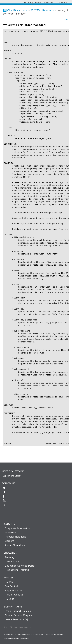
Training (10, 557)
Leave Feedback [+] (16, 619)
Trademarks (8, 635)
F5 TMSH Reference (43, 10)
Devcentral (50, 3)
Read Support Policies (18, 611)
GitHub (37, 3)
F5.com (28, 3)
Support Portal (13, 591)
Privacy (25, 635)
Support (63, 3)
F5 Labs (10, 599)
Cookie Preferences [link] (22, 638)
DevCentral (11, 586)
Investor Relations (15, 537)
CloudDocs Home (17, 10)
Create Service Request (19, 615)
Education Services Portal (20, 566)
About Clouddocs (15, 545)
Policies (18, 635)
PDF (66, 19)
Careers (10, 541)
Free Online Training (17, 570)
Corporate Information (18, 528)
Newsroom (11, 533)
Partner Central (14, 595)
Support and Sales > (12, 476)
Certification (12, 562)
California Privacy (36, 635)
